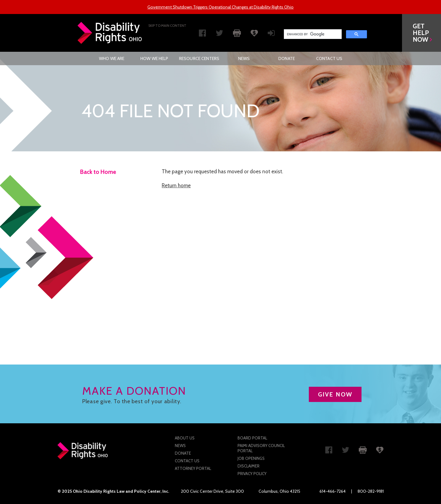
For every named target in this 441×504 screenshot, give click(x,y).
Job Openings (251, 458)
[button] (422, 33)
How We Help (154, 58)
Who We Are (112, 58)
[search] (312, 34)
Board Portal (252, 438)
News (244, 58)
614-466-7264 (333, 491)
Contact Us (329, 58)
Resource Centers (199, 58)
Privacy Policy (252, 474)
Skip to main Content (167, 26)
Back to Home (98, 172)
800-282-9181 (371, 491)
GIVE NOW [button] (335, 394)
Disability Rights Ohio (110, 33)
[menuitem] (112, 58)
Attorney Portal (193, 468)
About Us (185, 438)
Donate (287, 58)
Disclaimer (249, 466)
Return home (176, 185)
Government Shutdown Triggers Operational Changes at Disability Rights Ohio (220, 7)
